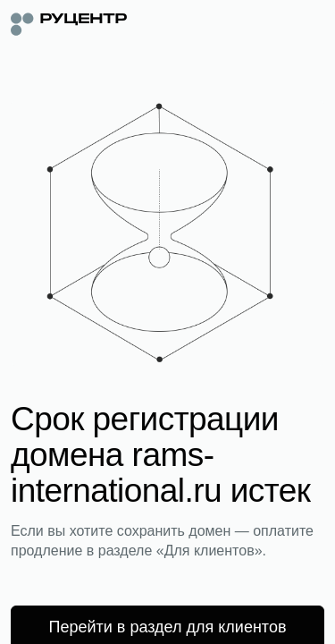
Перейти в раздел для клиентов (168, 627)
